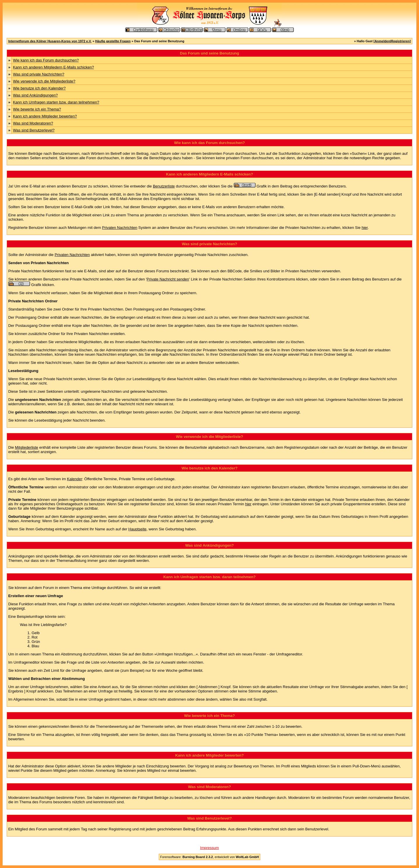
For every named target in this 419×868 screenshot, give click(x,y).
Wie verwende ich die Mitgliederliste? (44, 81)
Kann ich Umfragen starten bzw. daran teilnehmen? (56, 102)
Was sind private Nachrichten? (39, 74)
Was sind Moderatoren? (33, 123)
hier (365, 228)
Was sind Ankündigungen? (35, 95)
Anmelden (382, 41)
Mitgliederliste (26, 447)
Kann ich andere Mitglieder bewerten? (45, 116)
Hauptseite (137, 529)
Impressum (209, 848)
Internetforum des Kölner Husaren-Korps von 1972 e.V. (50, 41)
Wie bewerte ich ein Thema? (37, 109)
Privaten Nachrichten (120, 228)
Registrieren (400, 41)
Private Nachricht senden (168, 279)
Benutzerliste (164, 186)
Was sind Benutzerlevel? (34, 130)
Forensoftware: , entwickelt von (209, 857)
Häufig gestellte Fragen (113, 41)
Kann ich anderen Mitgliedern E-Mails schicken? (53, 67)
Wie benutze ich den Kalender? (39, 88)
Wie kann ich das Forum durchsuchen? (46, 60)
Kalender (75, 479)
